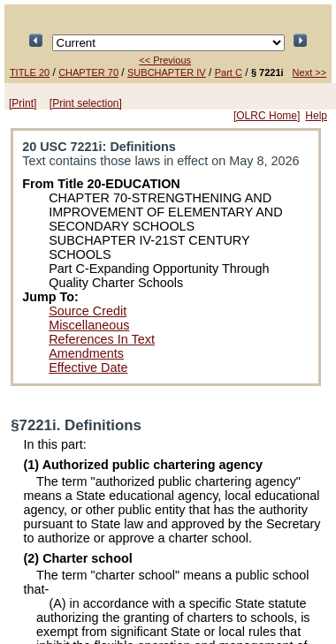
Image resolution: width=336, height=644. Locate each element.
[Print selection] (86, 103)
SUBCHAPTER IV (167, 72)
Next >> (310, 72)
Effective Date (88, 367)
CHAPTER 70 (88, 72)
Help (316, 116)
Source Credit (88, 311)
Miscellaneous (89, 325)
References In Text (102, 339)
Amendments (86, 353)
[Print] (23, 103)
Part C (229, 72)
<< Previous (165, 60)
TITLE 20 (30, 72)
